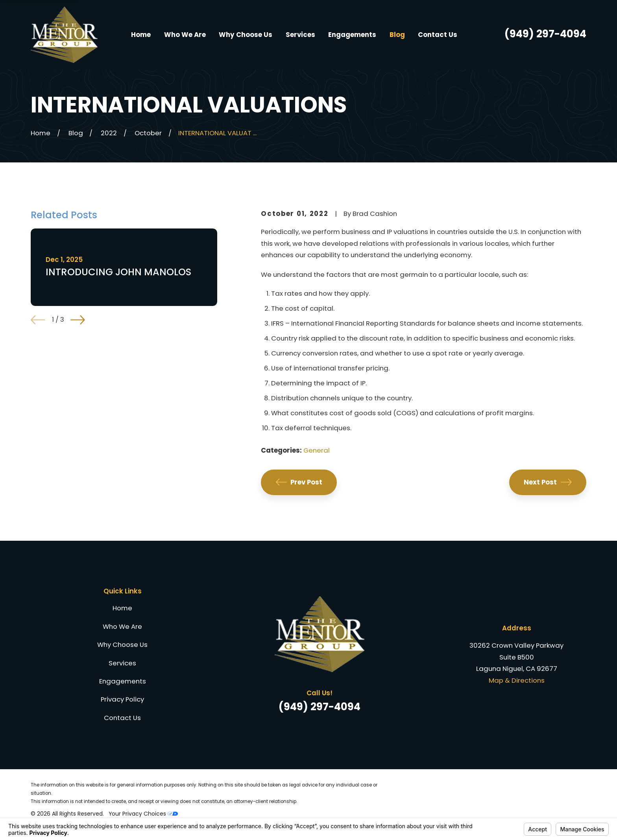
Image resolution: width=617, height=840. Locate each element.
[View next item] (78, 320)
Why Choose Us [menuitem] (246, 35)
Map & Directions (517, 680)
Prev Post (299, 482)
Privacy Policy (122, 699)
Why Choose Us (122, 645)
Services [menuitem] (300, 35)
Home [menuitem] (141, 35)
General (317, 450)
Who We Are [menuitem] (185, 35)
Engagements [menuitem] (352, 35)
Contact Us (122, 718)
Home (122, 608)
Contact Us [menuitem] (438, 35)
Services (122, 663)
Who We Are (122, 626)
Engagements (123, 681)
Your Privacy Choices (143, 814)
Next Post (548, 482)
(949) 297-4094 (545, 34)
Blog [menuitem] (397, 35)
